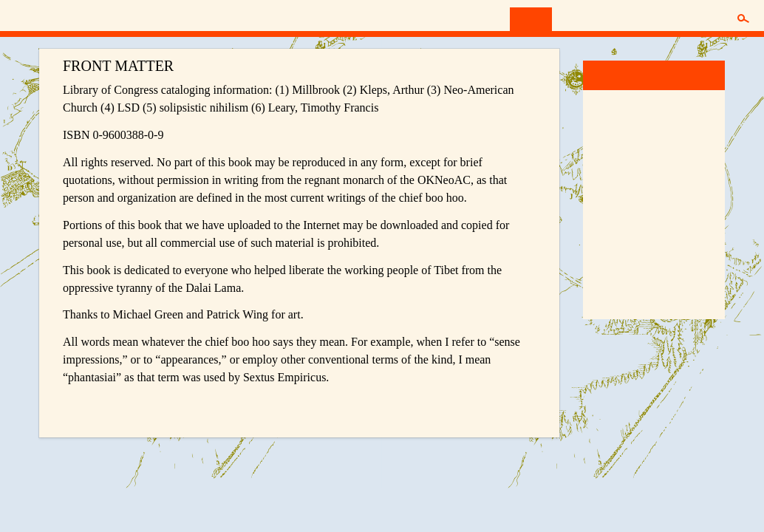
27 (601, 178)
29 (636, 178)
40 (707, 197)
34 (601, 197)
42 (618, 214)
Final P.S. (690, 214)
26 (707, 160)
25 (689, 160)
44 (654, 214)
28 (618, 178)
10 (672, 123)
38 (672, 197)
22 (636, 160)
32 (689, 178)
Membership (690, 19)
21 (618, 160)
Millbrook (616, 75)
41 (601, 214)
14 (618, 141)
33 (707, 178)
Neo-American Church (91, 17)
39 (689, 197)
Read (531, 19)
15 (636, 141)
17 (672, 141)
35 (618, 197)
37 (654, 197)
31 (672, 178)
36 (636, 197)
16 (654, 141)
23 (654, 160)
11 (689, 123)
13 (601, 141)
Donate (625, 19)
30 (654, 178)
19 (707, 141)
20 (601, 160)
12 (707, 123)
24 (672, 160)
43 (636, 214)
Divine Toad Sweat (637, 245)
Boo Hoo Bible (628, 274)
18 (689, 141)
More (605, 304)
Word (610, 105)
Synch (576, 19)
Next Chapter (504, 405)
